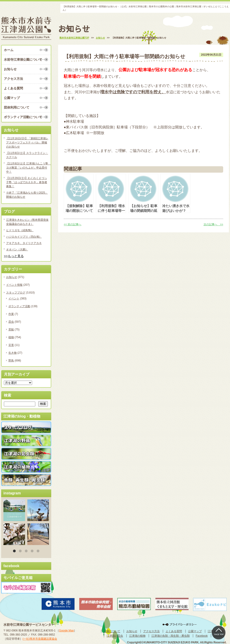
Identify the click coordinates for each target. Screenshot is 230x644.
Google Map (66, 631)
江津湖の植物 (137, 636)
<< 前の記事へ (73, 224)
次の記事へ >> (213, 224)
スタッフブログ (16, 293)
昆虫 (11, 322)
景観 (11, 330)
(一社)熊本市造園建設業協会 (40, 639)
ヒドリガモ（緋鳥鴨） (20, 230)
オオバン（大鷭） (17, 249)
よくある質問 (13, 88)
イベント (14, 299)
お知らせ (10, 69)
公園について (112, 631)
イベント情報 (14, 285)
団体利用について (17, 107)
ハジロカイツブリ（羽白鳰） (24, 237)
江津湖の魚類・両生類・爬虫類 (171, 636)
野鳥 (11, 361)
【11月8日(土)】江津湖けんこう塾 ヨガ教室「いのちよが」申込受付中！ (27, 168)
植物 (11, 337)
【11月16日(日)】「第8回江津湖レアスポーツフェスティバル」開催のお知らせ (27, 143)
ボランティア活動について (23, 117)
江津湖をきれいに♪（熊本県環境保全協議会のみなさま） (27, 222)
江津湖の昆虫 (115, 636)
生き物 (13, 353)
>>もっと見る (14, 256)
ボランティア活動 (19, 306)
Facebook (202, 636)
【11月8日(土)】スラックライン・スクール (27, 155)
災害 (11, 345)
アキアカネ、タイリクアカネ (24, 243)
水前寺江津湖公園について (23, 60)
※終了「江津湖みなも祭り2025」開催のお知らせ (27, 195)
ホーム (9, 50)
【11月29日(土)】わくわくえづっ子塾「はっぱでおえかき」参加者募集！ (27, 182)
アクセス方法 (13, 79)
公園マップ (12, 98)
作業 (11, 314)
